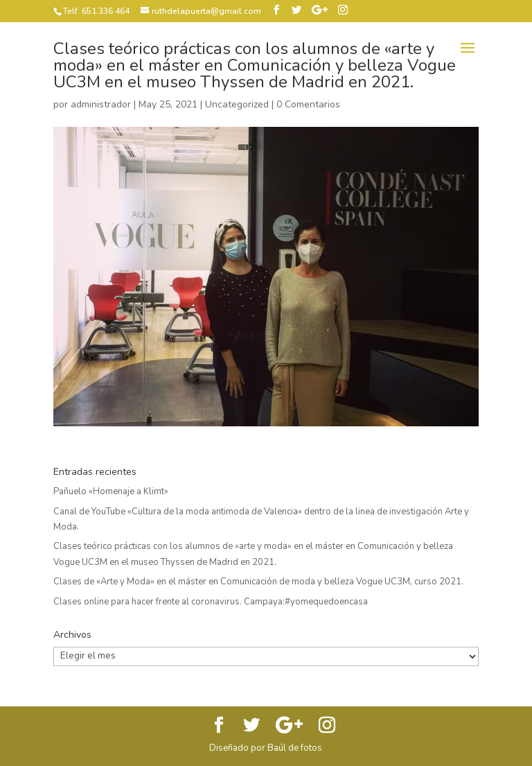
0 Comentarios (308, 104)
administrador (101, 104)
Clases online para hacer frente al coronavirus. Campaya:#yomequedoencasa (211, 602)
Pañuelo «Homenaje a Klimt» (111, 491)
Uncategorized (237, 104)
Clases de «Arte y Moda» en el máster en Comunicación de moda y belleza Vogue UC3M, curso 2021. (258, 582)
